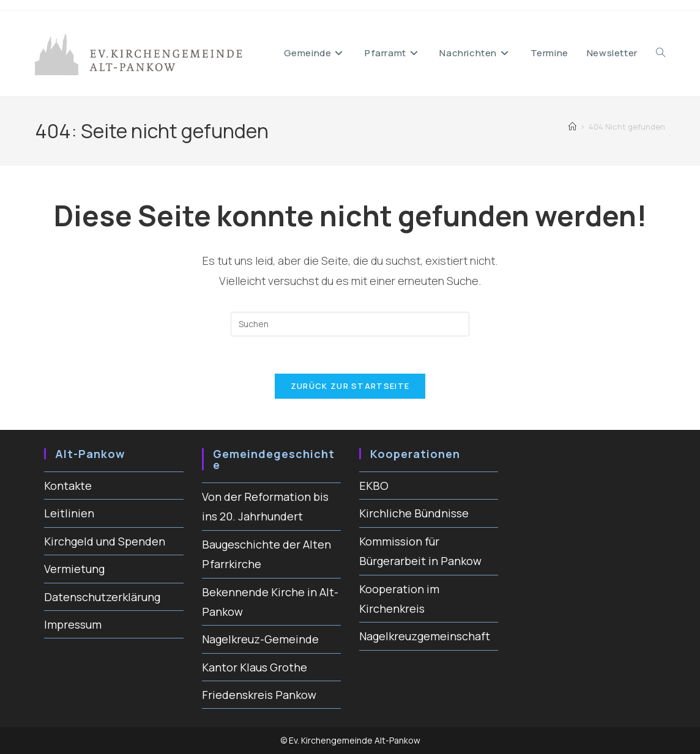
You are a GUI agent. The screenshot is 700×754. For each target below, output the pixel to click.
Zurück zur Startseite (350, 386)
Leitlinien (69, 513)
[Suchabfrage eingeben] (350, 324)
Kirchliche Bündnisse (414, 513)
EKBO (374, 486)
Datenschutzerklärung (102, 597)
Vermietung (74, 569)
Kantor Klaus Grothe (255, 667)
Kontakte (68, 486)
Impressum (73, 624)
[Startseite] (572, 127)
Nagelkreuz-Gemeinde (260, 639)
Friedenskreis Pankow (259, 695)
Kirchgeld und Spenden (105, 541)
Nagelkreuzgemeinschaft (425, 636)
